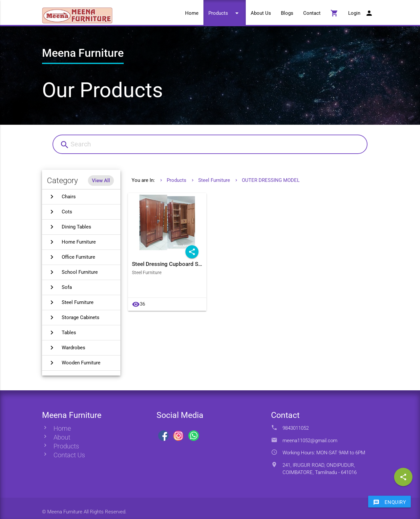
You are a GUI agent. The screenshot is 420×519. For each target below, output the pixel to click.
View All (101, 181)
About (62, 437)
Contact (312, 13)
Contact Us (69, 455)
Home (192, 13)
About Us (261, 13)
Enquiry (390, 502)
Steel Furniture (214, 180)
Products (225, 13)
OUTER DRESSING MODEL (271, 180)
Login (361, 13)
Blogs (287, 13)
